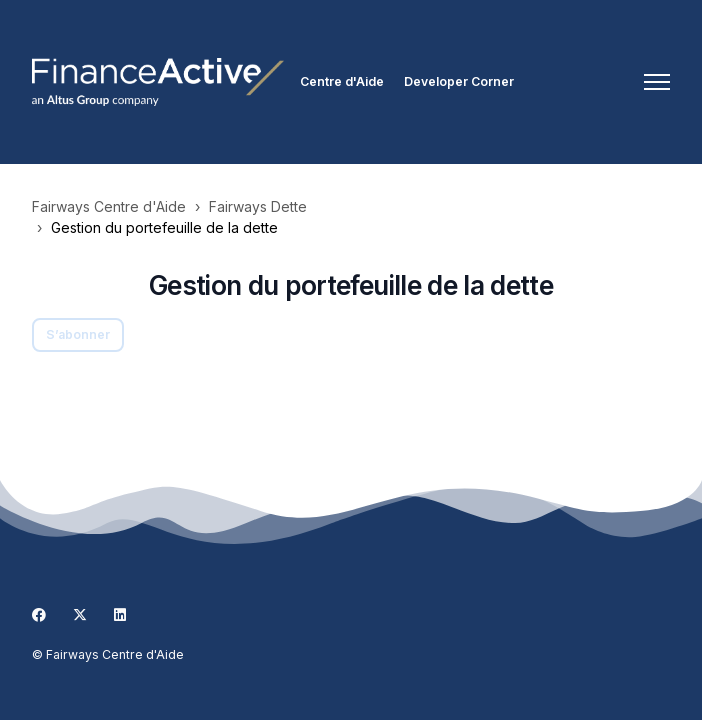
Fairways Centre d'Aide (109, 206)
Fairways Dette (258, 206)
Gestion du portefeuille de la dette (164, 227)
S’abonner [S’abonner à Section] (78, 334)
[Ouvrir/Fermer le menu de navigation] (657, 82)
